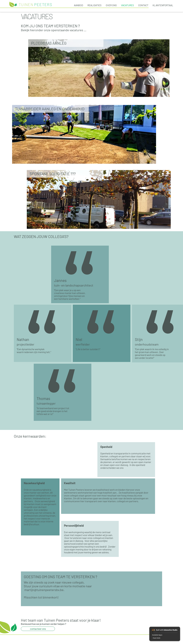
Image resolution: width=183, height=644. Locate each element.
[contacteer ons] (38, 629)
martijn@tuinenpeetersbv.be (44, 590)
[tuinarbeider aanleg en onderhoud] (99, 68)
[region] (99, 68)
